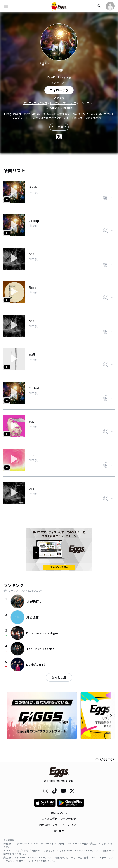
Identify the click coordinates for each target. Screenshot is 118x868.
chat (32, 455)
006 (31, 254)
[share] (43, 63)
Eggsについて (59, 812)
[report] (49, 63)
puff (32, 355)
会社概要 (59, 831)
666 (31, 321)
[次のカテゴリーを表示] (111, 716)
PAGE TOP (105, 759)
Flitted (34, 388)
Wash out (36, 187)
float (32, 288)
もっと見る (59, 127)
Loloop (34, 221)
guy (32, 422)
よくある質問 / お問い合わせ (59, 819)
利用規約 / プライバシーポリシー (59, 825)
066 (31, 488)
